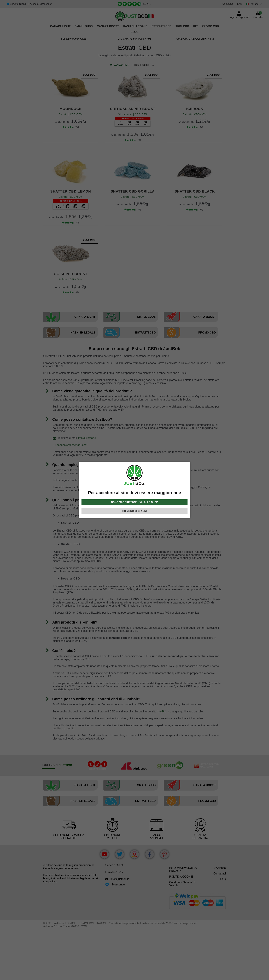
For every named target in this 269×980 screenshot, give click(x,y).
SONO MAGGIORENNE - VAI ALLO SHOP (134, 502)
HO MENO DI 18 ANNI (134, 511)
